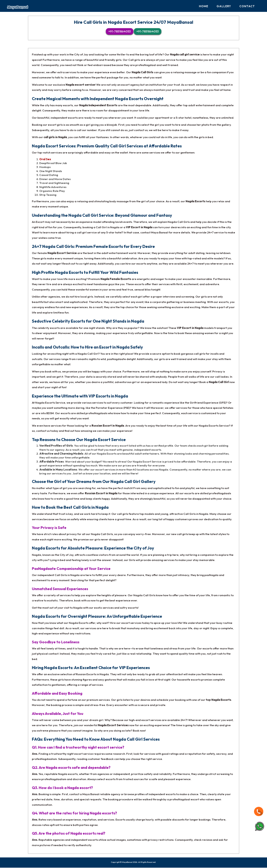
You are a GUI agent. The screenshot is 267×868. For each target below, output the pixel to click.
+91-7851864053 (120, 32)
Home (204, 6)
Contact (247, 6)
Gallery (224, 6)
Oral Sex (45, 160)
